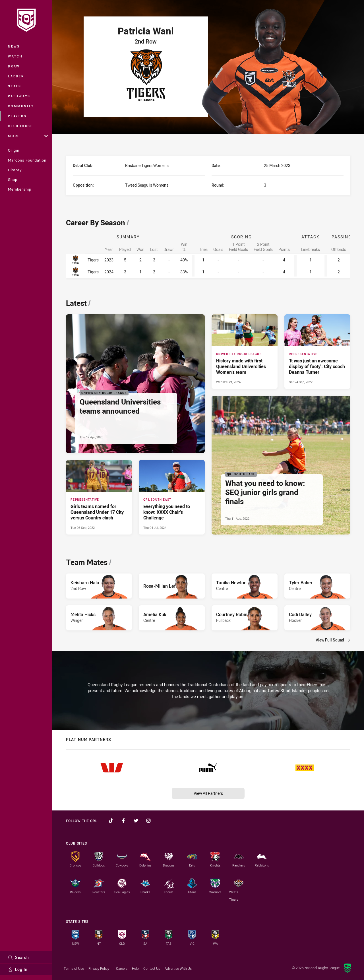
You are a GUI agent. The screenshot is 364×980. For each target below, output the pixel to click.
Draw (14, 66)
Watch (15, 56)
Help (135, 968)
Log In (18, 969)
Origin (14, 150)
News (14, 46)
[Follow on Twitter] (136, 821)
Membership (20, 189)
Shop (13, 180)
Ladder (16, 76)
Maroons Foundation (27, 160)
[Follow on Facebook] (123, 821)
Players (17, 116)
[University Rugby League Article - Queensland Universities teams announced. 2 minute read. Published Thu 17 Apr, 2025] (135, 384)
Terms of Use (74, 968)
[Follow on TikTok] (111, 821)
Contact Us (152, 968)
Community (21, 106)
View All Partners (208, 793)
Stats (15, 86)
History (15, 170)
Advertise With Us (178, 968)
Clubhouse (20, 126)
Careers (122, 968)
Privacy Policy (99, 968)
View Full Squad (333, 640)
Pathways (19, 96)
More (28, 136)
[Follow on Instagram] (148, 821)
